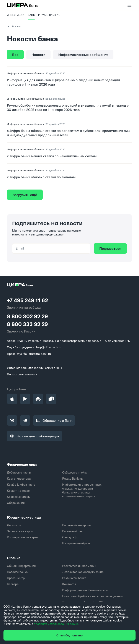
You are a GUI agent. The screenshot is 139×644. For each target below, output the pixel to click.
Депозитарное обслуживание (83, 572)
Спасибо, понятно (69, 635)
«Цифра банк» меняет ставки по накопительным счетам (52, 156)
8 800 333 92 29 (27, 324)
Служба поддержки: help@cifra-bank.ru (34, 347)
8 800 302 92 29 (27, 316)
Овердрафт (70, 537)
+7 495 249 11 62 (27, 300)
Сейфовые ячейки (75, 472)
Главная (14, 26)
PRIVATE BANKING (49, 15)
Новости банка (17, 572)
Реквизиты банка (74, 578)
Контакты (69, 584)
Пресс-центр (16, 578)
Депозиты (14, 525)
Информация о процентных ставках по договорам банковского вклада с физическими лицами (82, 490)
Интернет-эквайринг (76, 543)
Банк (31, 15)
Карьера (13, 584)
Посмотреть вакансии (24, 374)
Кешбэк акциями (19, 497)
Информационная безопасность (85, 590)
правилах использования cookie (56, 624)
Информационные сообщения (83, 55)
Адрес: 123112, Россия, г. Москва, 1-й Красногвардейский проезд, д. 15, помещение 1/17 (69, 341)
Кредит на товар (18, 491)
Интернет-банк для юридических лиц (35, 368)
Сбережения (16, 503)
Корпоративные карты (23, 537)
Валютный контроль (76, 525)
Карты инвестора (19, 479)
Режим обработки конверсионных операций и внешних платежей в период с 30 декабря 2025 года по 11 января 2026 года (68, 107)
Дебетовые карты (19, 472)
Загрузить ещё (25, 195)
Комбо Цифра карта (21, 485)
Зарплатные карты (20, 531)
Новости (38, 55)
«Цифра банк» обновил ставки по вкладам (41, 177)
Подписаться (110, 248)
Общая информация (21, 566)
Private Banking (72, 479)
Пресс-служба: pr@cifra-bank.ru (29, 354)
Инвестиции (16, 15)
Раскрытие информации (79, 566)
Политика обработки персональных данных (93, 596)
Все (15, 55)
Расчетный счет (73, 531)
